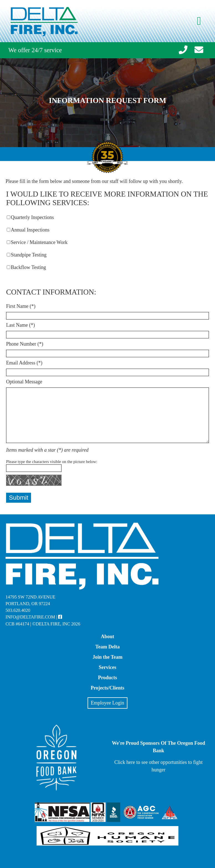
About (107, 636)
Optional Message (24, 382)
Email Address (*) (24, 363)
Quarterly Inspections (32, 217)
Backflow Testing (28, 267)
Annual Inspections (30, 230)
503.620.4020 (18, 610)
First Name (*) (21, 306)
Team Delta (107, 647)
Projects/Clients (107, 688)
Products (108, 678)
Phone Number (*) (25, 344)
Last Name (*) (21, 325)
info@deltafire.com (30, 617)
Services (108, 667)
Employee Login (107, 703)
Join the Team (107, 657)
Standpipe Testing (29, 255)
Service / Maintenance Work (39, 242)
